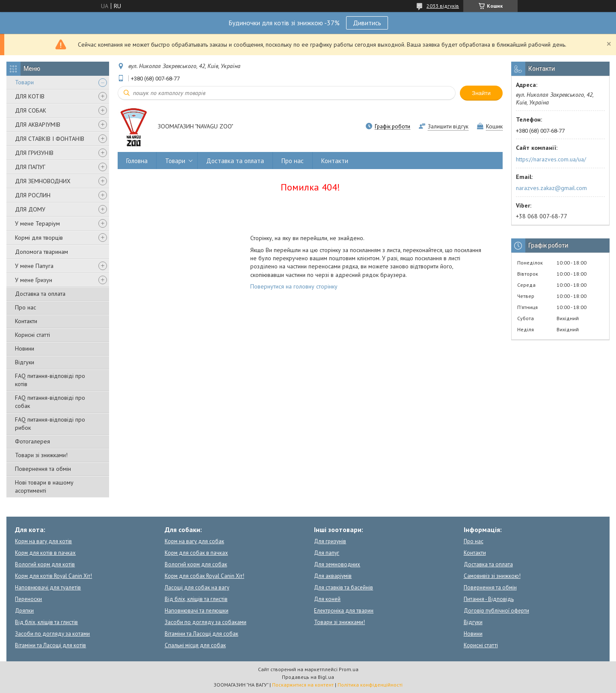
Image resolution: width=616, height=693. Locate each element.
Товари (24, 82)
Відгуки (25, 362)
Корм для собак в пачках (196, 553)
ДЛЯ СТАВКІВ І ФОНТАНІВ (50, 139)
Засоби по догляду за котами (52, 634)
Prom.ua (349, 669)
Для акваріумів (333, 576)
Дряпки (24, 611)
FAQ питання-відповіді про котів (50, 380)
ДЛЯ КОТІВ (30, 96)
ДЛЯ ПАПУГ (30, 167)
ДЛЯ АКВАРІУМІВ (38, 125)
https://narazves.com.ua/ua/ (551, 159)
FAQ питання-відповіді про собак (50, 402)
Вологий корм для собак (196, 564)
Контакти (26, 321)
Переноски (28, 599)
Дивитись (367, 23)
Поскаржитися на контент (303, 685)
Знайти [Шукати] (481, 93)
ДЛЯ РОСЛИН (33, 195)
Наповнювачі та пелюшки (197, 611)
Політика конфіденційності (370, 685)
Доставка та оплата (40, 294)
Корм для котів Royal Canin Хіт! (53, 576)
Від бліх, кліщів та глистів (46, 622)
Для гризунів (330, 541)
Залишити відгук (448, 126)
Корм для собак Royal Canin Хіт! (204, 576)
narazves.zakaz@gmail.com (551, 188)
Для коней (327, 599)
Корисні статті (33, 335)
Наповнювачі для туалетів (48, 587)
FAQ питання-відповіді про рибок (50, 424)
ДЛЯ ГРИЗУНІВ (34, 153)
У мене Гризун (34, 280)
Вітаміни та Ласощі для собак (201, 634)
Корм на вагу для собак (194, 541)
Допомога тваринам (41, 252)
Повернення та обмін (43, 469)
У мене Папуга (34, 266)
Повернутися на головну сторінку (294, 286)
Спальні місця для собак (195, 645)
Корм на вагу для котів (43, 541)
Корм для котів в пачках (45, 553)
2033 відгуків (443, 6)
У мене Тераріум (37, 223)
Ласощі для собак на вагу (197, 587)
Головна (137, 161)
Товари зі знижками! (41, 455)
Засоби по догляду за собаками (206, 622)
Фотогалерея (33, 441)
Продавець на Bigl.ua (308, 677)
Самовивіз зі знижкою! (492, 576)
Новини (25, 348)
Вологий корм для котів (45, 564)
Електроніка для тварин (344, 611)
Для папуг (327, 553)
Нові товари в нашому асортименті (44, 486)
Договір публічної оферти (496, 611)
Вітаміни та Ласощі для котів (50, 645)
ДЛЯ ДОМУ (30, 209)
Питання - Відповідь (489, 599)
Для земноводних (337, 564)
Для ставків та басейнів (344, 587)
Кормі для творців (39, 238)
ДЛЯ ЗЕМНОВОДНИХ (43, 181)
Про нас (25, 307)
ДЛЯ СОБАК (31, 110)
